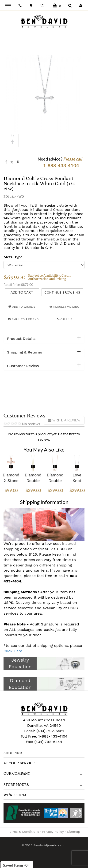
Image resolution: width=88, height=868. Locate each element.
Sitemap (74, 832)
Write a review (64, 420)
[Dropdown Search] (70, 6)
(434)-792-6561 (49, 731)
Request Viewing (64, 307)
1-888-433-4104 (53, 736)
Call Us (65, 319)
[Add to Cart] (22, 292)
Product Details (21, 339)
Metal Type (13, 257)
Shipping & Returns (25, 352)
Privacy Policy (53, 832)
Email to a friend (23, 319)
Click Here (13, 651)
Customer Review (23, 366)
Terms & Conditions (24, 832)
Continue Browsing (62, 292)
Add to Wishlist (23, 307)
